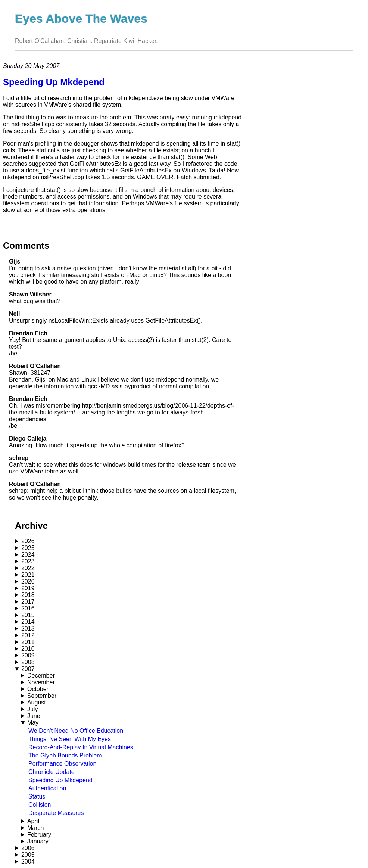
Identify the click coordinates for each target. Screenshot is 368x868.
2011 (28, 642)
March (35, 828)
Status (37, 797)
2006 (28, 848)
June (34, 716)
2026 (28, 541)
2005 (28, 855)
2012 (28, 635)
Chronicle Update (52, 772)
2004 (28, 861)
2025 (28, 548)
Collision (40, 805)
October (38, 689)
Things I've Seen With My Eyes (70, 739)
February (39, 835)
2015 (28, 615)
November (41, 682)
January (38, 841)
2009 (28, 655)
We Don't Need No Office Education (76, 731)
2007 (28, 669)
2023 (28, 561)
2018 (28, 595)
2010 (28, 649)
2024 (28, 555)
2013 (28, 629)
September (42, 696)
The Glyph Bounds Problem (65, 755)
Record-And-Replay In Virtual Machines (81, 747)
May (33, 723)
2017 (28, 602)
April (33, 821)
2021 (28, 575)
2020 (28, 581)
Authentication (47, 788)
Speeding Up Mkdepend (60, 780)
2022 (28, 568)
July (32, 709)
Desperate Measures (56, 813)
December (41, 676)
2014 (28, 622)
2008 (28, 662)
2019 (28, 588)
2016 (28, 608)
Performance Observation (62, 764)
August (37, 702)
